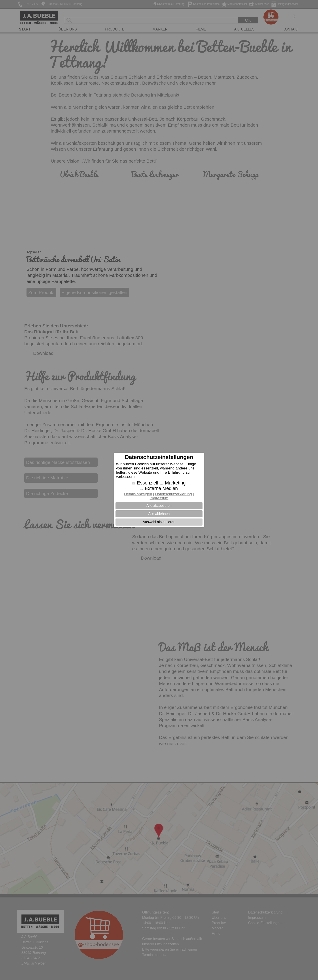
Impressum (159, 498)
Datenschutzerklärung (173, 494)
